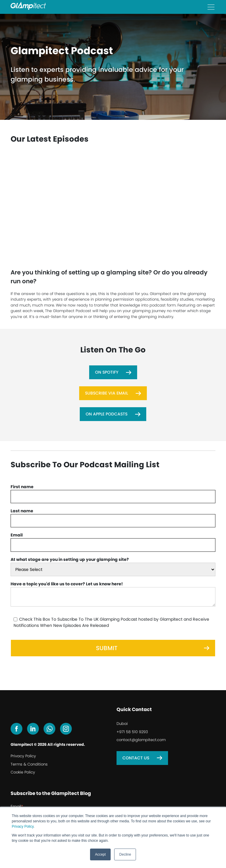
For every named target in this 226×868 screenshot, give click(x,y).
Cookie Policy (23, 772)
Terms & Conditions (29, 764)
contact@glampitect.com (141, 740)
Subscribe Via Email (107, 393)
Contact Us (136, 758)
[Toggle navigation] (211, 7)
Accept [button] (100, 854)
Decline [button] (125, 854)
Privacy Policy (23, 826)
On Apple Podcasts (107, 414)
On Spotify (107, 372)
